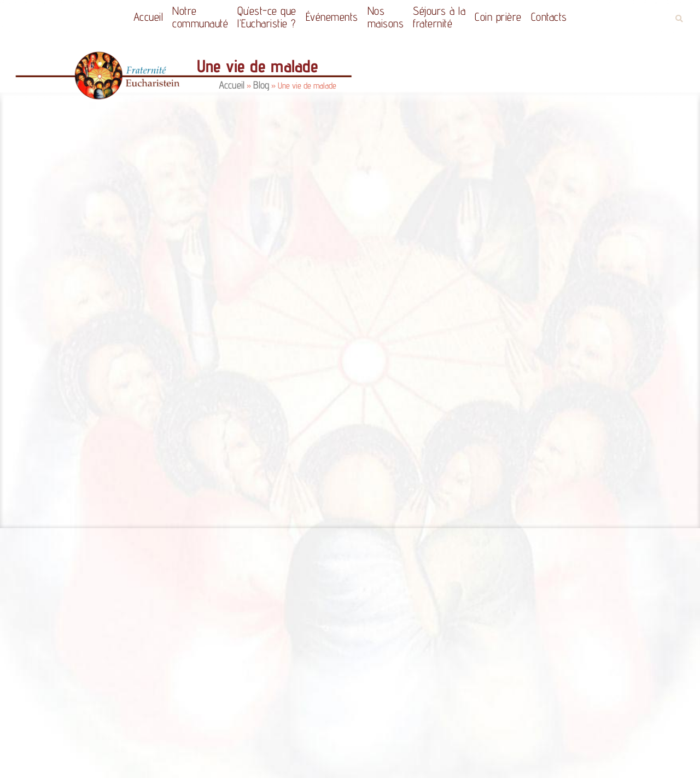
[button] (679, 19)
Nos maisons (386, 17)
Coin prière (498, 17)
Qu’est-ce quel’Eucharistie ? (267, 17)
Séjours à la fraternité (439, 17)
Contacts (549, 17)
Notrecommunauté (200, 17)
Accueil (148, 17)
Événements (332, 17)
